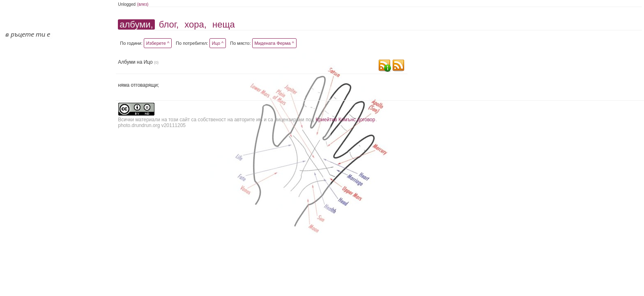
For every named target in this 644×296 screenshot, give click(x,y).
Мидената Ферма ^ (274, 43)
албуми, (136, 24)
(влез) (143, 4)
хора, (195, 24)
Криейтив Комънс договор (345, 120)
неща (224, 24)
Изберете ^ (158, 43)
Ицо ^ (218, 43)
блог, (169, 24)
